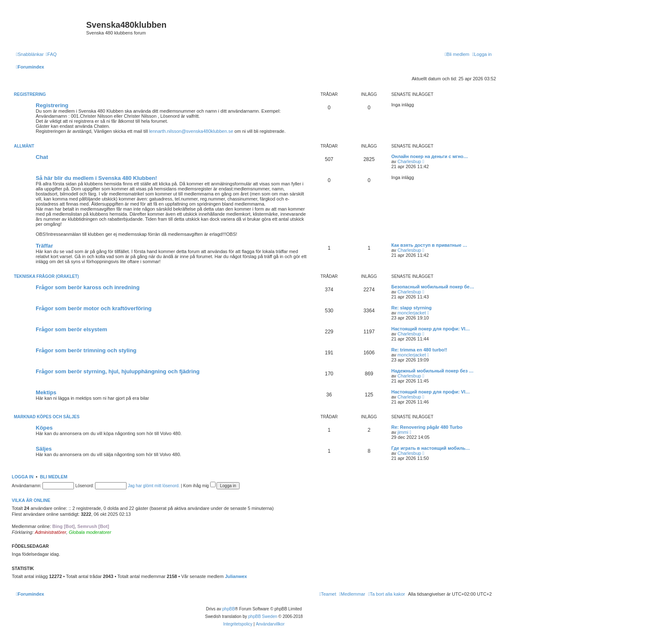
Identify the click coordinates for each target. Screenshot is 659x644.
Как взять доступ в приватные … (429, 245)
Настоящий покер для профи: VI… (431, 329)
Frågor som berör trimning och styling (86, 350)
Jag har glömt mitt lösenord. (154, 486)
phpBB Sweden (263, 616)
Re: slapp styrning (411, 308)
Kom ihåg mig (199, 486)
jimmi (403, 432)
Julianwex (236, 576)
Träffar (44, 246)
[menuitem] (51, 54)
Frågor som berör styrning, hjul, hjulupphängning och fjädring (118, 371)
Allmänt (24, 146)
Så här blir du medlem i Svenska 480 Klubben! (96, 178)
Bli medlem (54, 477)
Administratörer (51, 532)
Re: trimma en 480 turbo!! (419, 350)
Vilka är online (31, 500)
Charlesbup (409, 161)
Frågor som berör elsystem (71, 329)
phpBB (229, 609)
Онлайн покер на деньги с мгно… (430, 156)
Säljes (44, 449)
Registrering (30, 94)
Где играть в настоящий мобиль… (431, 448)
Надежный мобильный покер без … (432, 371)
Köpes (44, 428)
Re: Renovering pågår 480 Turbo (427, 427)
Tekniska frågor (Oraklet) (46, 276)
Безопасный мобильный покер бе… (433, 287)
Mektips (46, 392)
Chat (42, 157)
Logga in (23, 477)
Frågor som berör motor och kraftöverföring (94, 308)
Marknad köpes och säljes (47, 417)
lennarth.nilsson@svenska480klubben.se (191, 131)
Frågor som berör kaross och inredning (88, 287)
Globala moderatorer (90, 532)
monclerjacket (412, 313)
